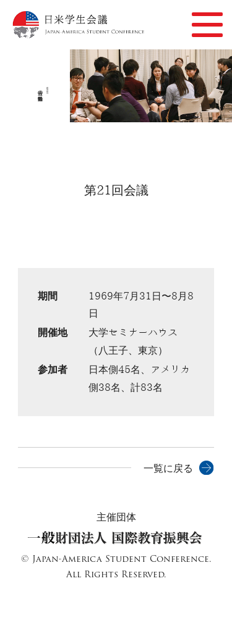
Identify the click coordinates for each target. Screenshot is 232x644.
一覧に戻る (168, 468)
